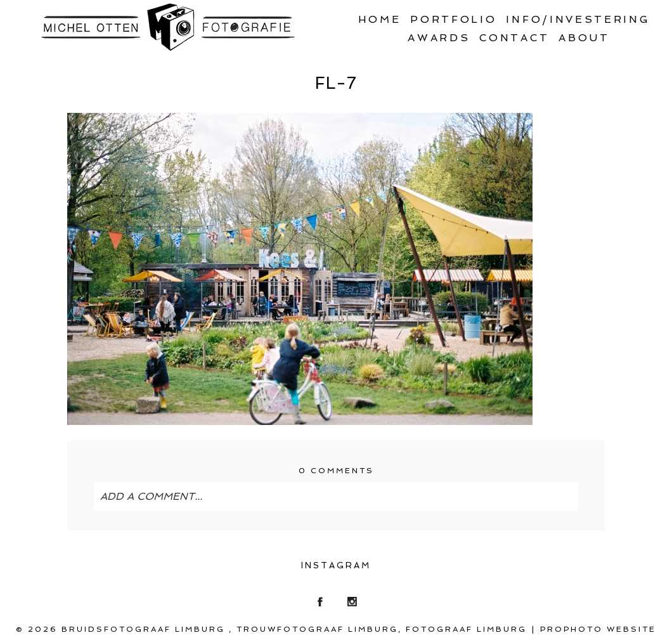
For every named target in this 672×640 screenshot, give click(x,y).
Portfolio (453, 19)
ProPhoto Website (598, 629)
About (584, 38)
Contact (514, 38)
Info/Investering (578, 19)
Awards (439, 38)
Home (380, 19)
